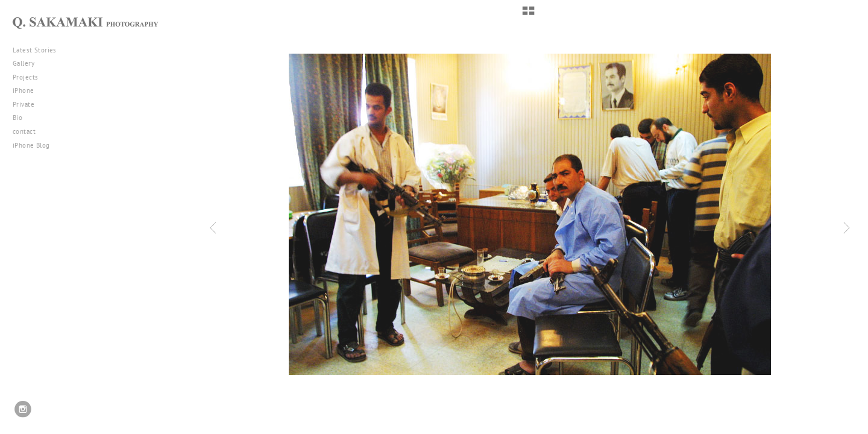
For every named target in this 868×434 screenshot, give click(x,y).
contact (24, 131)
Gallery (28, 63)
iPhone (28, 90)
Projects (30, 77)
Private (24, 104)
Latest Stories (39, 50)
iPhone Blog (31, 145)
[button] (528, 15)
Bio (17, 118)
